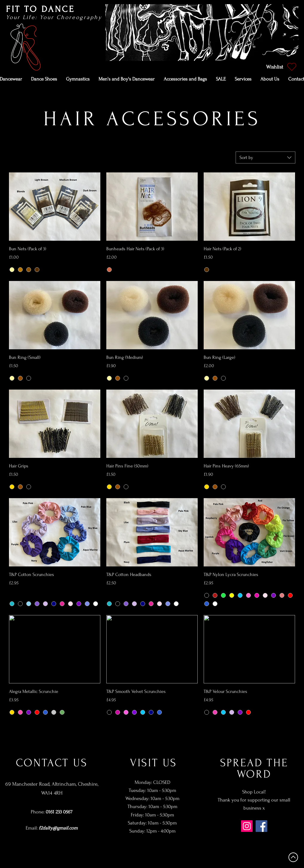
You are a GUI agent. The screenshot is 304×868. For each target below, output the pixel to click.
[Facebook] (261, 826)
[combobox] (265, 157)
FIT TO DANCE (40, 9)
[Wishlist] (281, 67)
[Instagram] (247, 826)
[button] (44, 79)
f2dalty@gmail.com (58, 828)
